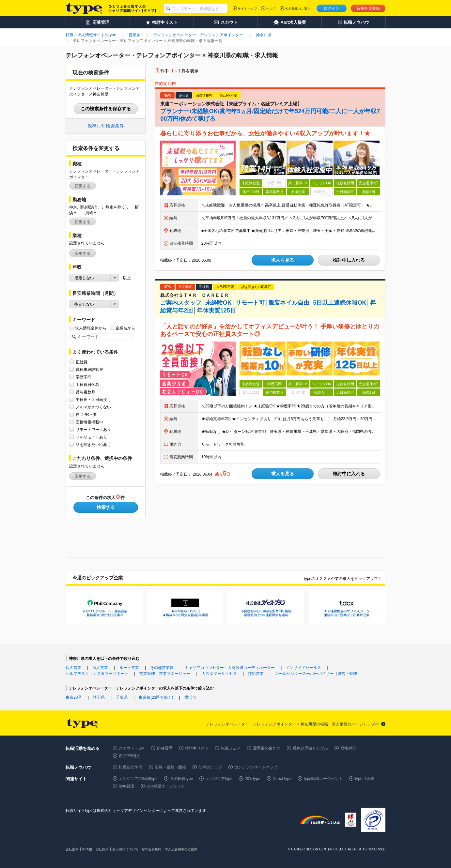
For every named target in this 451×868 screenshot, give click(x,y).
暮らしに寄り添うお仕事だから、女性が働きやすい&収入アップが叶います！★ (265, 133)
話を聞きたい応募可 (93, 444)
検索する (106, 507)
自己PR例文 (129, 756)
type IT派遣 (365, 779)
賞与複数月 (86, 392)
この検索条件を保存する (106, 109)
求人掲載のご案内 (298, 9)
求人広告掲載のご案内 (181, 849)
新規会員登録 (368, 8)
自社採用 (102, 849)
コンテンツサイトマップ (256, 767)
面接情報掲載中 (89, 422)
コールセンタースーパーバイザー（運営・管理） (318, 674)
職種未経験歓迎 (89, 369)
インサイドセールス (303, 668)
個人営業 (73, 668)
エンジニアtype (219, 779)
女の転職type (182, 779)
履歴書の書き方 (267, 748)
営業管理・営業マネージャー (165, 674)
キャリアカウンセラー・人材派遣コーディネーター (230, 668)
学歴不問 (84, 377)
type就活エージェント (166, 786)
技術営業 (256, 674)
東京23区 (74, 697)
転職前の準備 (131, 767)
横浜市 (190, 697)
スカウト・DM (132, 748)
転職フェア (231, 748)
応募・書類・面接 (170, 767)
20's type (253, 779)
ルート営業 (129, 668)
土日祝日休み (87, 384)
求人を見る (283, 260)
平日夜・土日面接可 (93, 399)
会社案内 (72, 849)
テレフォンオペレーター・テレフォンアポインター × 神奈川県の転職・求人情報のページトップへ (292, 724)
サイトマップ (247, 9)
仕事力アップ (210, 767)
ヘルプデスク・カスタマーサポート (97, 674)
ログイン (332, 8)
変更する (83, 186)
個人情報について (125, 849)
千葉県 (122, 697)
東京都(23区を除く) (156, 697)
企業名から (125, 328)
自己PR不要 (86, 414)
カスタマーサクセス (219, 674)
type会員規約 (152, 849)
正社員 (82, 362)
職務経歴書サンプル (310, 748)
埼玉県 (99, 697)
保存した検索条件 (106, 126)
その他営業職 (162, 668)
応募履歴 (165, 748)
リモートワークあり (93, 429)
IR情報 (87, 849)
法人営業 (100, 668)
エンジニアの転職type (138, 779)
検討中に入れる (349, 260)
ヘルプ (271, 9)
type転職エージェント (323, 779)
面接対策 (348, 748)
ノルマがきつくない (93, 407)
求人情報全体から (91, 328)
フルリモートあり (91, 437)
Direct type (282, 779)
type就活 (126, 786)
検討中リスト (197, 748)
